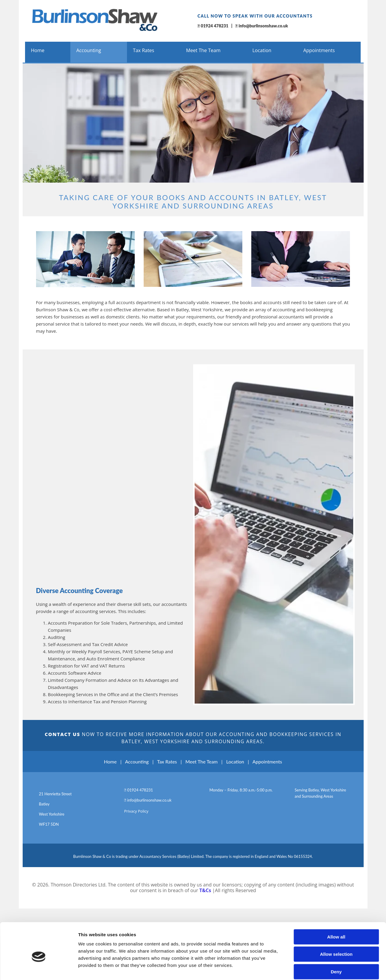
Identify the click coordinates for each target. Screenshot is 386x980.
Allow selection (336, 862)
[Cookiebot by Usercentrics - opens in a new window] (39, 906)
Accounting (89, 50)
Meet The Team (203, 50)
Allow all (336, 845)
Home (38, 50)
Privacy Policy (136, 811)
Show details (313, 906)
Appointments (319, 50)
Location (262, 50)
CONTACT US (62, 734)
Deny (336, 880)
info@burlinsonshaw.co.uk (263, 26)
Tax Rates (144, 50)
